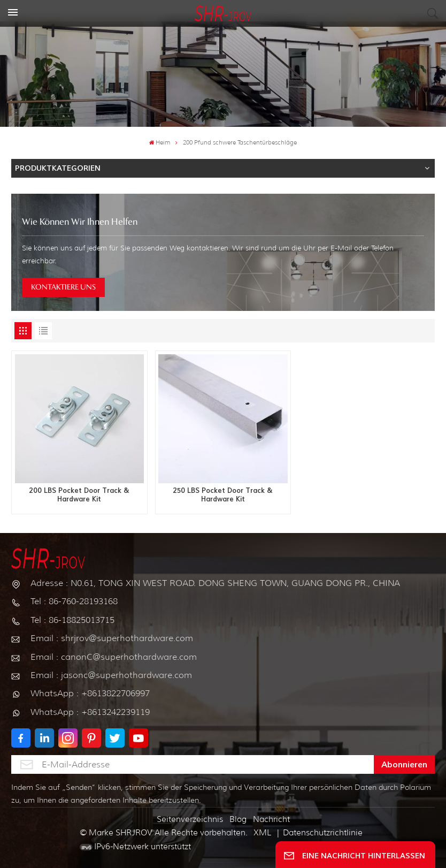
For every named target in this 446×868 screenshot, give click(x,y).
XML (262, 833)
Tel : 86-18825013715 (72, 620)
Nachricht (271, 819)
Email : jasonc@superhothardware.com (111, 675)
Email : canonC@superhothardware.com (114, 657)
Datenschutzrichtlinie (323, 833)
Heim (160, 143)
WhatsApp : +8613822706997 (90, 693)
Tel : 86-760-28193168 (74, 601)
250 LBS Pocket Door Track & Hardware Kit (223, 495)
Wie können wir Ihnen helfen (80, 222)
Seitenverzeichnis (190, 819)
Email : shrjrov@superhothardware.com (112, 638)
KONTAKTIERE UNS (63, 287)
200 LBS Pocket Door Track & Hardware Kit (79, 495)
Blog (238, 819)
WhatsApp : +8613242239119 (90, 712)
